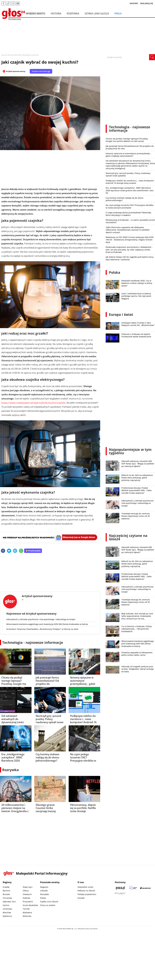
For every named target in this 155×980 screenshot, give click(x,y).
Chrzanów (7, 898)
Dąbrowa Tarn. (10, 902)
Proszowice (28, 902)
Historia (56, 13)
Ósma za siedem (48, 905)
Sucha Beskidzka (30, 905)
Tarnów (26, 909)
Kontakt (81, 898)
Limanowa (7, 909)
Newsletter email (85, 887)
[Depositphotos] (146, 888)
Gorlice (6, 905)
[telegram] (15, 551)
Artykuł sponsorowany (16, 71)
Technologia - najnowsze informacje (33, 642)
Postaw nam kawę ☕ (41, 71)
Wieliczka (27, 916)
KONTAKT (134, 3)
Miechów (7, 912)
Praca (118, 13)
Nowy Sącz (28, 887)
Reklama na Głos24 (86, 891)
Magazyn (44, 887)
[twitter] (9, 551)
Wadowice (27, 912)
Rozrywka (73, 13)
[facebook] (3, 551)
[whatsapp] (21, 551)
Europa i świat (121, 314)
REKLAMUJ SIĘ (147, 3)
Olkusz (26, 891)
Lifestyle (44, 891)
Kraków (6, 887)
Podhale (26, 898)
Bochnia (6, 891)
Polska (115, 272)
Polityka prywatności (87, 894)
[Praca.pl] (120, 888)
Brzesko (6, 894)
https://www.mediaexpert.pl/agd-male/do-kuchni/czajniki (33, 403)
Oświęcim (27, 894)
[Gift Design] (120, 893)
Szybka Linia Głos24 (97, 13)
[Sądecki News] (133, 888)
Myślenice (7, 916)
